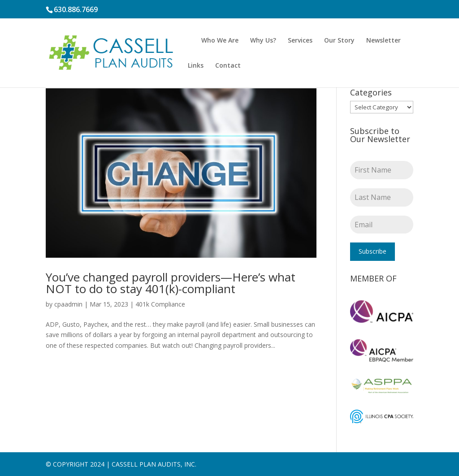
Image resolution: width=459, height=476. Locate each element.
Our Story (339, 41)
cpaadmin (68, 304)
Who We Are (220, 41)
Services (300, 41)
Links (196, 66)
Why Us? (263, 41)
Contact (228, 66)
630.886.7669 (76, 9)
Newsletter (383, 41)
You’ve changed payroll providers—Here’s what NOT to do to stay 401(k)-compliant (171, 283)
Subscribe (372, 251)
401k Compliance (160, 304)
